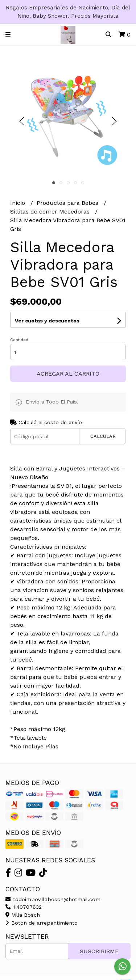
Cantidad (19, 340)
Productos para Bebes (68, 203)
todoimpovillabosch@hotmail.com (53, 899)
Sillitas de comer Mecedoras (51, 212)
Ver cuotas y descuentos (47, 321)
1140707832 (24, 907)
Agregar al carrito (68, 374)
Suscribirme (99, 951)
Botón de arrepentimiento (42, 923)
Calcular (103, 436)
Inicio (18, 203)
